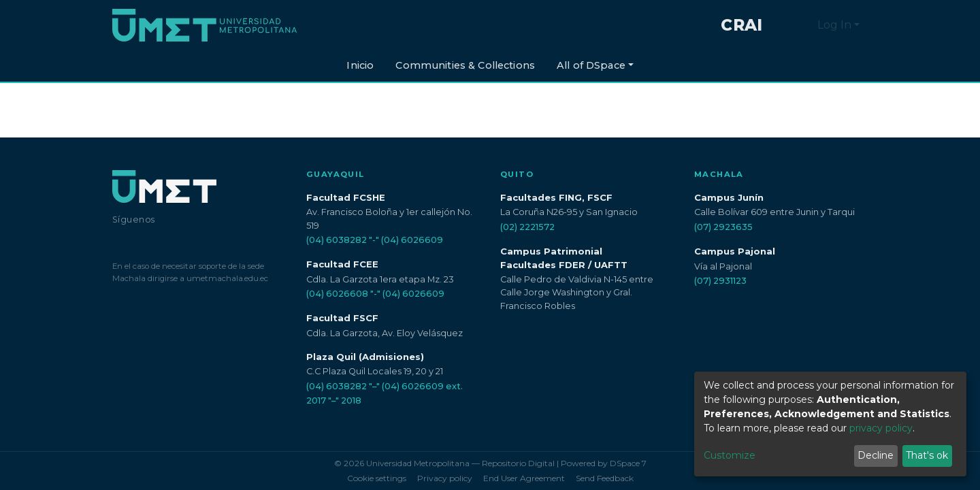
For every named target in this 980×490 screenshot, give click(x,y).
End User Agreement (524, 478)
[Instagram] (143, 241)
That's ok (927, 455)
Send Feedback (605, 478)
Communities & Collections (465, 65)
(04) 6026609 (412, 240)
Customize (730, 455)
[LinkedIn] (171, 241)
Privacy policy (445, 478)
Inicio (360, 65)
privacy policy (881, 428)
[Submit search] (783, 25)
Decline (876, 455)
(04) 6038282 (337, 240)
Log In (834, 25)
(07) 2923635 (723, 227)
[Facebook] (117, 241)
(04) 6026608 (337, 294)
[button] (803, 25)
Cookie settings (377, 478)
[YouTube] (201, 241)
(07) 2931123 (720, 281)
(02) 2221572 (527, 227)
